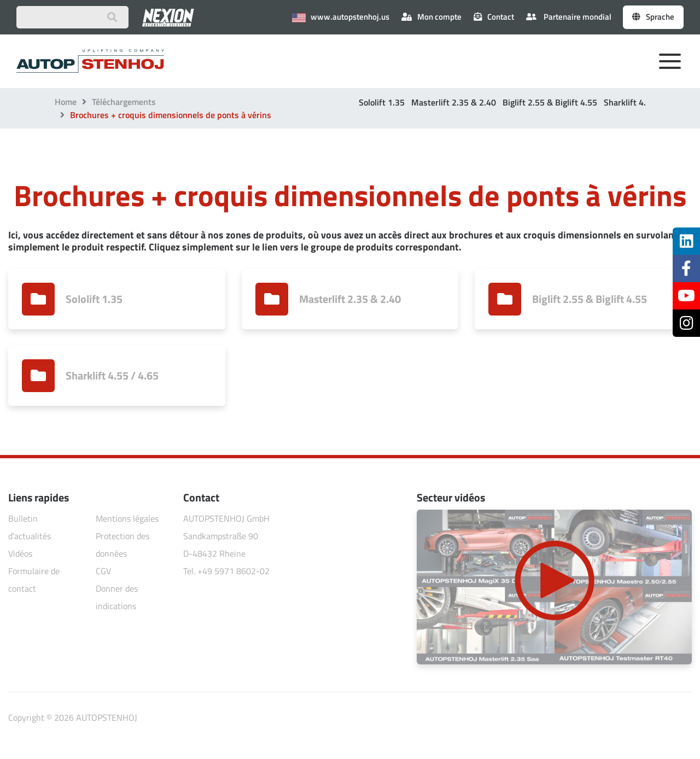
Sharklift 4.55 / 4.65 (642, 102)
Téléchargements (124, 102)
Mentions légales (127, 518)
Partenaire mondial (569, 17)
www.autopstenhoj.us (341, 17)
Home (66, 102)
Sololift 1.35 (382, 102)
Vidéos (20, 553)
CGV (103, 571)
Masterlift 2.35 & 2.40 (454, 102)
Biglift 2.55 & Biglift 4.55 (550, 102)
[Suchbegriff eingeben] (72, 17)
